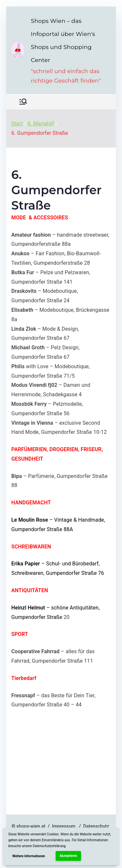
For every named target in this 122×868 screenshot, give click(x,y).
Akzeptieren (68, 856)
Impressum (65, 826)
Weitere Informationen (29, 856)
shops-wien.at (31, 826)
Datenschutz (97, 826)
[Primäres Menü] (23, 102)
